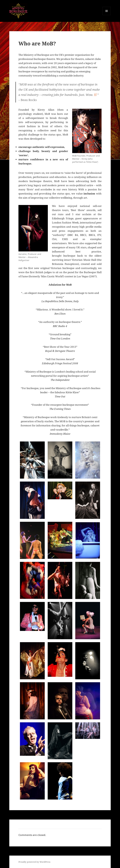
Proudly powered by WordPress (34, 862)
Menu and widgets (107, 15)
